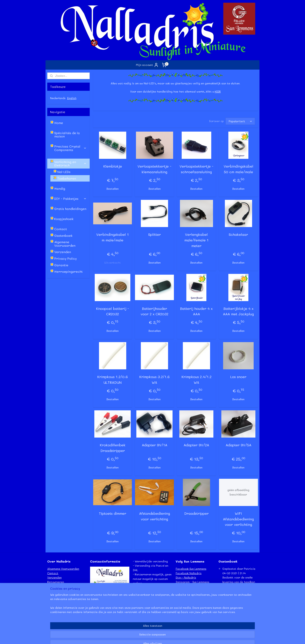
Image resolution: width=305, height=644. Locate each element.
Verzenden (63, 252)
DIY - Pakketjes (70, 199)
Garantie (61, 265)
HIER (218, 91)
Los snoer (238, 377)
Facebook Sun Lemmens (191, 569)
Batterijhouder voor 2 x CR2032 (154, 311)
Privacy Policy (65, 258)
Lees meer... (226, 621)
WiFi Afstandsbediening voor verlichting (238, 519)
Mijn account (147, 65)
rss (144, 637)
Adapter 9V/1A (154, 445)
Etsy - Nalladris (186, 577)
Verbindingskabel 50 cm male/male (238, 169)
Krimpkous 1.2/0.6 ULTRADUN (113, 380)
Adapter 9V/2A (196, 445)
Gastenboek (63, 235)
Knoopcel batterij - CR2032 (113, 311)
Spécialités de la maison (67, 135)
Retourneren (56, 582)
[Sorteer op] (240, 121)
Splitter (154, 234)
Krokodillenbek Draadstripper (112, 448)
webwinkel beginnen (159, 637)
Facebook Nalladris (189, 573)
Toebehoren (67, 178)
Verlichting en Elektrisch (70, 164)
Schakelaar (238, 234)
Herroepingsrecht (68, 271)
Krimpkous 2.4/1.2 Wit (196, 380)
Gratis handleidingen (70, 209)
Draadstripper (196, 513)
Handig (60, 188)
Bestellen (113, 189)
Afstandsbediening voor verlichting (154, 516)
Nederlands (58, 98)
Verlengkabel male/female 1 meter (196, 240)
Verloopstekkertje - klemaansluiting (154, 169)
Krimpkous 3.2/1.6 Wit (154, 380)
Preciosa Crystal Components (70, 148)
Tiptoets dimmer (113, 513)
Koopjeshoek (64, 219)
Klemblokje (112, 166)
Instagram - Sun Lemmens (192, 582)
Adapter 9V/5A (238, 445)
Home (59, 123)
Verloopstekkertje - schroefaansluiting (196, 169)
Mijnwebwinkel (194, 637)
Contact (61, 229)
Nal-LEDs (64, 172)
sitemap (135, 637)
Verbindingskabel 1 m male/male (113, 237)
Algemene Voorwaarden (65, 244)
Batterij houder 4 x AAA (196, 311)
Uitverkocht (113, 263)
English (72, 98)
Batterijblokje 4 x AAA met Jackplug (238, 311)
